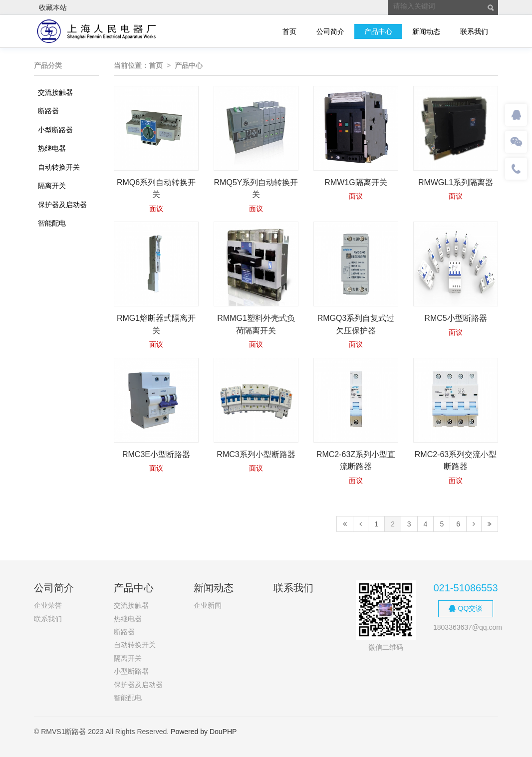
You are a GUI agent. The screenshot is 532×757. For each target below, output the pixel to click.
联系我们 (474, 31)
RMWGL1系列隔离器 (456, 182)
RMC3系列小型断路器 (256, 454)
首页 (289, 31)
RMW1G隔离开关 (356, 182)
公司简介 (330, 31)
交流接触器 (55, 92)
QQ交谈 (466, 608)
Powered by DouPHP (204, 732)
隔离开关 (52, 186)
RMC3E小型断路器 (156, 454)
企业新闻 (208, 605)
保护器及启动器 (62, 205)
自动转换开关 (59, 167)
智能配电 (52, 223)
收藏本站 (53, 7)
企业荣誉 (48, 605)
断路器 (48, 111)
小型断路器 (55, 130)
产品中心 (378, 31)
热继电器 (52, 148)
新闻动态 (426, 31)
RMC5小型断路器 (455, 318)
